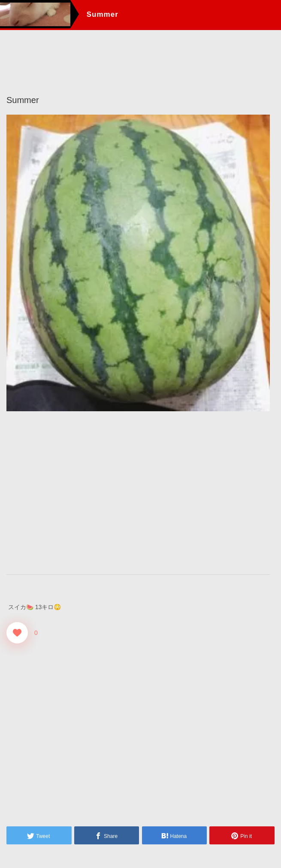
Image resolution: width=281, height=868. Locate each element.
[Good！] (17, 632)
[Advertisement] (138, 492)
